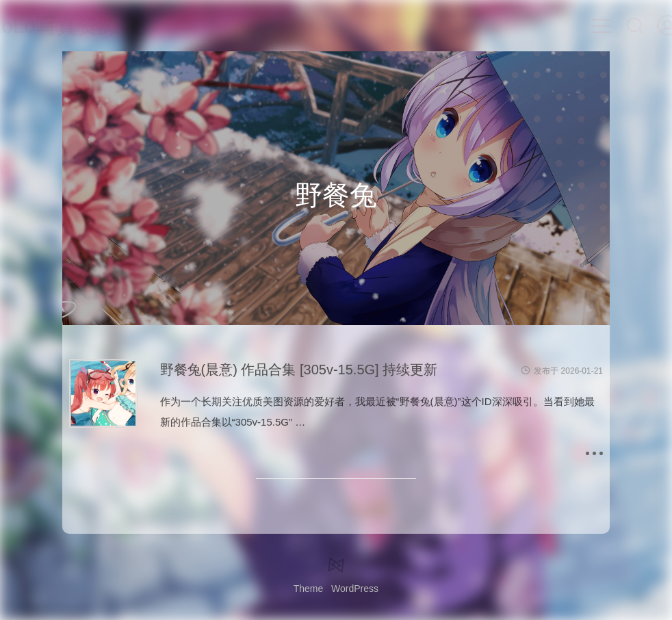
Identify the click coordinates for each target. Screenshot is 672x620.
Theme (309, 589)
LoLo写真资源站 (84, 26)
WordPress (355, 589)
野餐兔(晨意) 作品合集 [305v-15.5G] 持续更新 (299, 370)
